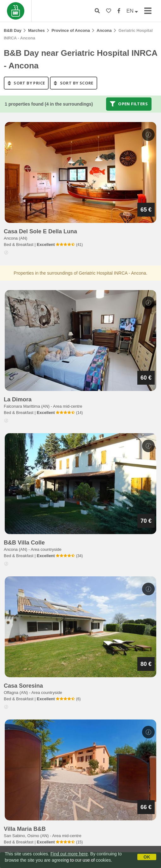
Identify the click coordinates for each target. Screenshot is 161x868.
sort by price (26, 83)
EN (132, 11)
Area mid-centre (68, 406)
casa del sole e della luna (40, 231)
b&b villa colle (24, 543)
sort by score (73, 83)
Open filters (129, 104)
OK (147, 857)
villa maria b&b (25, 829)
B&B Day (13, 30)
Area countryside (46, 549)
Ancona (104, 30)
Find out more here (69, 854)
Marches (36, 30)
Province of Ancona (71, 30)
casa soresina (23, 686)
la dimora (18, 399)
